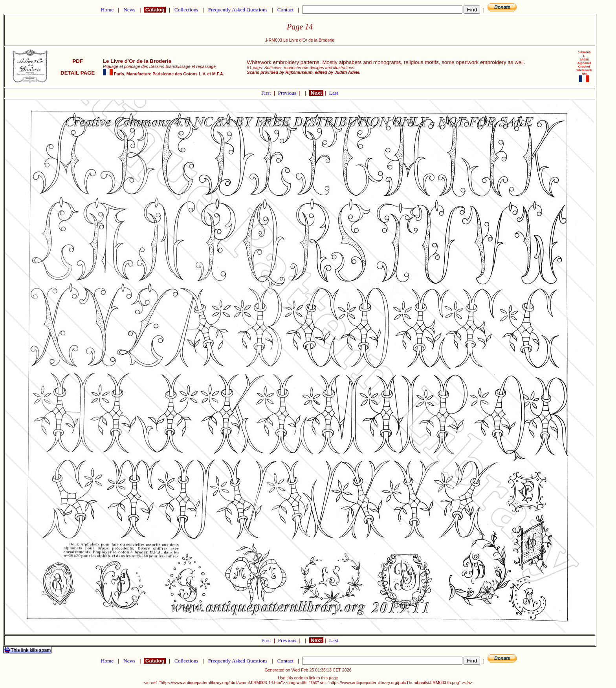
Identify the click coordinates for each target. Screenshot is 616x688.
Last (334, 93)
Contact (285, 10)
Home (107, 10)
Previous (288, 93)
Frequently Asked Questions (238, 10)
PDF (78, 61)
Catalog (155, 10)
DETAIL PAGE (78, 73)
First (267, 93)
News (129, 10)
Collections (186, 10)
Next (316, 93)
